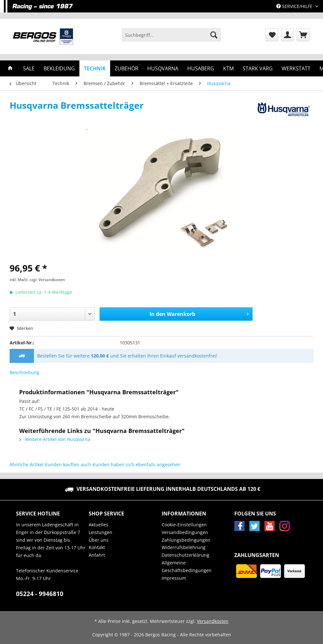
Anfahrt (97, 555)
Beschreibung (24, 372)
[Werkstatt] (296, 68)
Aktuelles (98, 525)
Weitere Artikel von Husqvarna (55, 439)
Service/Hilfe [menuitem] (295, 6)
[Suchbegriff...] (171, 35)
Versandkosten (213, 621)
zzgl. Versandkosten (47, 280)
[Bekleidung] (59, 68)
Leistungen (101, 532)
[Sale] (29, 68)
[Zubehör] (126, 68)
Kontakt (97, 547)
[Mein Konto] (287, 35)
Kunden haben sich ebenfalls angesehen (137, 464)
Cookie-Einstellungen (184, 525)
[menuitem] (171, 38)
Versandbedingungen (185, 532)
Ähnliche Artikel (27, 464)
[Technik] (95, 68)
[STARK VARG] (258, 68)
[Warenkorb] (303, 35)
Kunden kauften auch (68, 464)
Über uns (99, 540)
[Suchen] (214, 35)
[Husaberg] (201, 68)
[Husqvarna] (163, 68)
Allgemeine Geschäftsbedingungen (187, 566)
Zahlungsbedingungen (186, 540)
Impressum (174, 578)
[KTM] (228, 68)
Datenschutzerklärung (186, 555)
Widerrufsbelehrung (184, 547)
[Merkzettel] (272, 35)
